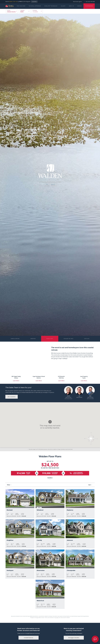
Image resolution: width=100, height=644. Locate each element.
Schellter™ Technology (51, 6)
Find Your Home (21, 6)
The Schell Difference (35, 6)
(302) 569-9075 (79, 397)
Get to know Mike (90, 399)
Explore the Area (69, 339)
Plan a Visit (50, 339)
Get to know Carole (68, 399)
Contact (79, 6)
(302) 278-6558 (90, 397)
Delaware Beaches (11, 12)
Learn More (34, 2)
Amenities (33, 339)
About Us (71, 6)
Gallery (63, 6)
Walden (22, 12)
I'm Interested (89, 6)
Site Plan (87, 339)
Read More (50, 478)
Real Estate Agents (77, 2)
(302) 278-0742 (68, 397)
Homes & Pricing (15, 339)
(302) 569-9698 (91, 2)
